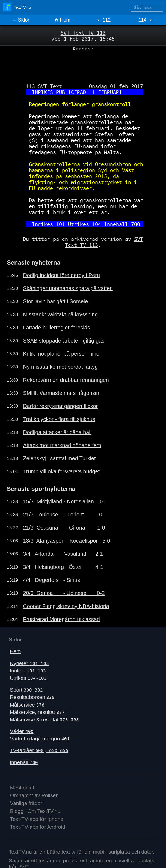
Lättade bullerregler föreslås (56, 328)
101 (60, 224)
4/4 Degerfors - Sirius (51, 580)
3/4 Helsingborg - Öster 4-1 (63, 567)
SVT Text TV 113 (83, 33)
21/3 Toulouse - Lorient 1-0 (63, 515)
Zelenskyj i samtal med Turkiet (59, 458)
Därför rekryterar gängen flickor (60, 406)
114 (145, 20)
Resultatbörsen (32, 697)
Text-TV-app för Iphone (37, 819)
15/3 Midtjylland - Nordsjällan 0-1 (65, 501)
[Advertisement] (83, 65)
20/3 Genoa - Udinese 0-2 (64, 593)
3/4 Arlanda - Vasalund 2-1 (63, 554)
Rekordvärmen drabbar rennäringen (66, 380)
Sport (26, 690)
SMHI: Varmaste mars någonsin (61, 393)
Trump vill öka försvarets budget (61, 471)
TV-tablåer (39, 750)
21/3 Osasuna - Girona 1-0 (64, 528)
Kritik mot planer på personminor (62, 354)
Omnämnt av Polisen (34, 795)
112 (104, 20)
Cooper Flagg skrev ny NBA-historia (66, 606)
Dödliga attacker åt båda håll (57, 432)
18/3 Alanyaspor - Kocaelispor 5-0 (66, 541)
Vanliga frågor (26, 803)
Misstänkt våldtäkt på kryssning (60, 314)
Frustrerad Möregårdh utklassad (61, 619)
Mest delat (22, 788)
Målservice (27, 705)
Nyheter (29, 663)
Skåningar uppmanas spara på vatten (68, 288)
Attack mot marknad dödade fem (62, 445)
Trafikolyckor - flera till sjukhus (59, 419)
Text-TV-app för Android (38, 827)
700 (136, 224)
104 (97, 224)
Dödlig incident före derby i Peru (61, 275)
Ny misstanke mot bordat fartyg (60, 367)
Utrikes (28, 678)
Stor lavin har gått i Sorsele (55, 301)
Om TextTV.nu (44, 811)
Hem (62, 20)
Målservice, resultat (37, 712)
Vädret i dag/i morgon (40, 739)
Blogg (17, 811)
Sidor (21, 20)
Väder (22, 731)
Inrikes (28, 671)
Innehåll (24, 762)
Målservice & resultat (44, 720)
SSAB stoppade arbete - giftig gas (64, 341)
